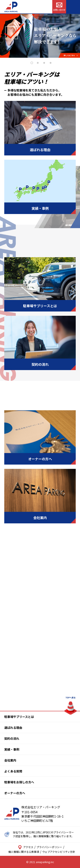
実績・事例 (12, 749)
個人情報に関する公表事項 (24, 852)
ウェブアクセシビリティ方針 (59, 852)
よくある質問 (13, 771)
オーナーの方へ (15, 793)
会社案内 (10, 760)
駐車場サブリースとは (19, 717)
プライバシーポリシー (49, 847)
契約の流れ (12, 738)
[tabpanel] (40, 36)
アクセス (26, 847)
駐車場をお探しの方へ (19, 782)
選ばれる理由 (13, 728)
